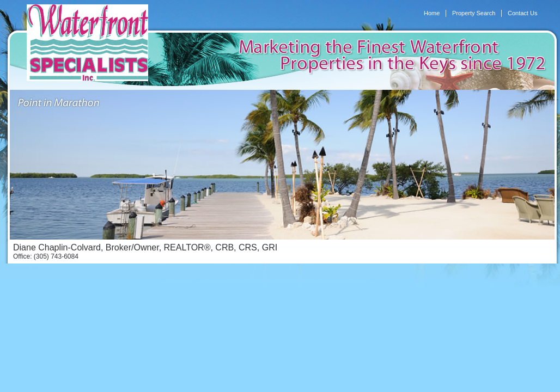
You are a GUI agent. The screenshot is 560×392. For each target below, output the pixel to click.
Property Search (474, 13)
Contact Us (522, 13)
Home (432, 13)
